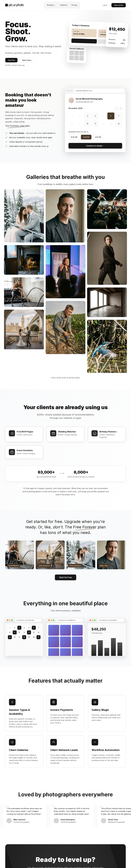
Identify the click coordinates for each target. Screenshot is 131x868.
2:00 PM (86, 137)
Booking (51, 5)
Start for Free (66, 577)
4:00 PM (98, 137)
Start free (11, 60)
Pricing (74, 5)
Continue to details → (95, 146)
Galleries (64, 5)
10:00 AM (74, 137)
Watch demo (27, 60)
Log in (105, 5)
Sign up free (119, 5)
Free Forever (85, 527)
